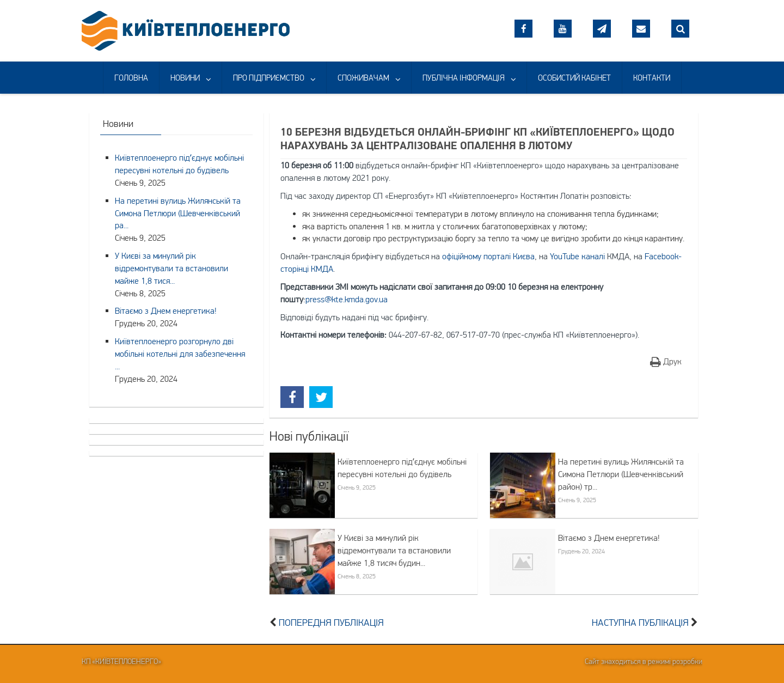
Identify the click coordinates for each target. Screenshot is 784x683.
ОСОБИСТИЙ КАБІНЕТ (574, 78)
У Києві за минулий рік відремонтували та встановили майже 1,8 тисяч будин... (394, 550)
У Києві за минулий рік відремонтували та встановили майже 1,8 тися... (171, 268)
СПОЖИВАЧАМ (363, 78)
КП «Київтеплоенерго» (121, 661)
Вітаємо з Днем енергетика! (609, 538)
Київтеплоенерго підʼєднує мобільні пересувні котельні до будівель (402, 468)
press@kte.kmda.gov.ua (347, 299)
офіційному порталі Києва (488, 256)
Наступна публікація (640, 623)
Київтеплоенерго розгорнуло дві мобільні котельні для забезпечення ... (180, 353)
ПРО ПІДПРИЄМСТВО (269, 78)
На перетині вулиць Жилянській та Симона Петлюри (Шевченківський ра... (178, 213)
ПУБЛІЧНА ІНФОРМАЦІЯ (464, 78)
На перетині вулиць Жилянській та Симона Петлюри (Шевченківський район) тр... (621, 474)
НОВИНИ (185, 78)
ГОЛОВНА (131, 78)
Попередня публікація (331, 623)
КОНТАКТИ (652, 78)
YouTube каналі (577, 256)
